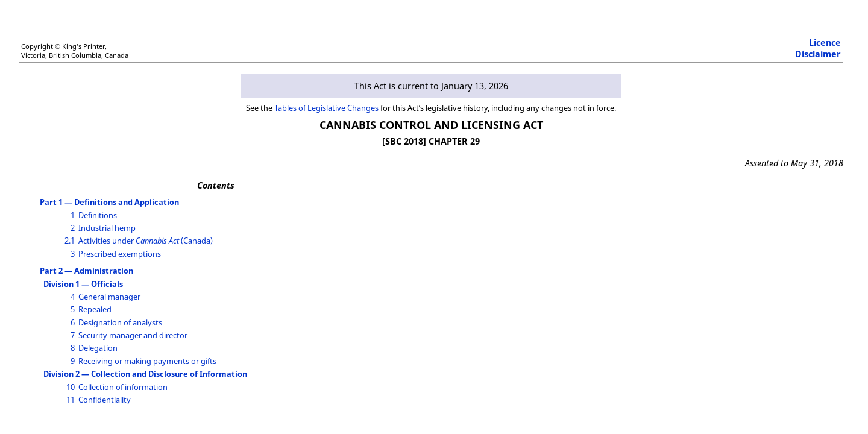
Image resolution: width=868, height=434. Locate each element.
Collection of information (123, 387)
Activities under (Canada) (146, 241)
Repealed (95, 309)
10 (71, 387)
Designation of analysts (120, 322)
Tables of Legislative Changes (326, 108)
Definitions (98, 215)
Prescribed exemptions (120, 254)
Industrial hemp (107, 228)
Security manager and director (133, 335)
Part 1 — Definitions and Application (109, 202)
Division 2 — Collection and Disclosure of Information (145, 374)
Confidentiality (105, 400)
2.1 (70, 241)
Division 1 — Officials (83, 284)
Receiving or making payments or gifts (147, 361)
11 (71, 400)
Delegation (98, 348)
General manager (109, 297)
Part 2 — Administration (86, 271)
